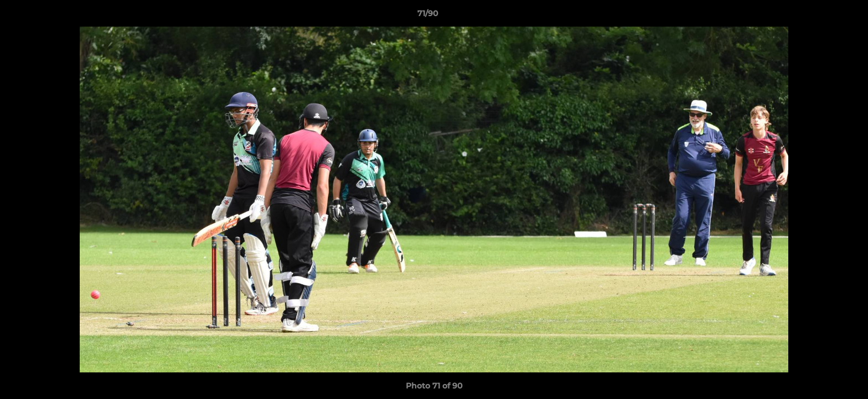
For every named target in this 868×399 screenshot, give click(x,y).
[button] (821, 16)
